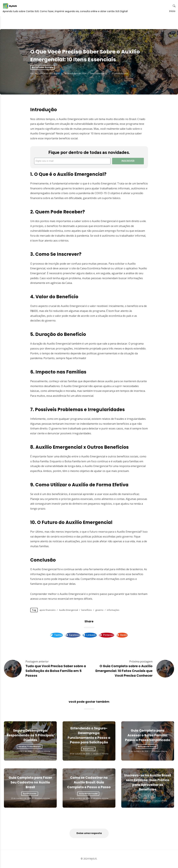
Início (170, 20)
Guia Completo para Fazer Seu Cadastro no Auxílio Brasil (30, 783)
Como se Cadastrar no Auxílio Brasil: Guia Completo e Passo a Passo (89, 783)
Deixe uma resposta (89, 834)
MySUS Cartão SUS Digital (47, 73)
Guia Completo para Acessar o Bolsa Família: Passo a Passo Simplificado (148, 736)
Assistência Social (147, 747)
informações (113, 610)
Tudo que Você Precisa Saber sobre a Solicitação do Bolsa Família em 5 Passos (56, 672)
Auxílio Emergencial (68, 610)
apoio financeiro (48, 610)
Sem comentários (99, 73)
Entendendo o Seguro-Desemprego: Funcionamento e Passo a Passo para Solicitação (89, 736)
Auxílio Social (30, 794)
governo (99, 610)
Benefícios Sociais (42, 67)
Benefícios (88, 749)
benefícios (87, 610)
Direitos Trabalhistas (30, 747)
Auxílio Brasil (147, 797)
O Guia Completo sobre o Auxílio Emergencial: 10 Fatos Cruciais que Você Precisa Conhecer (124, 672)
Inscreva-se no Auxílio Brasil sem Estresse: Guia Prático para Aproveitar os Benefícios (148, 783)
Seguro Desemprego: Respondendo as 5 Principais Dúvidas (30, 736)
